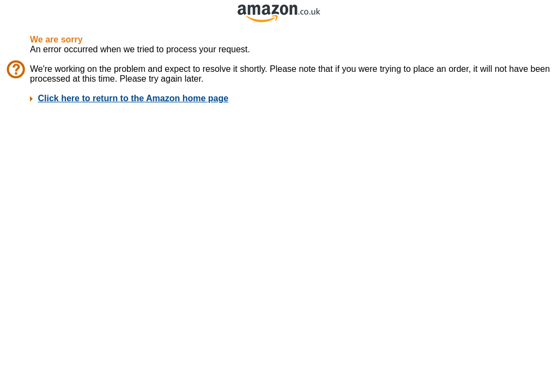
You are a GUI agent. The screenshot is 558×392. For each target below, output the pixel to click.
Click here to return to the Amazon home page (133, 98)
